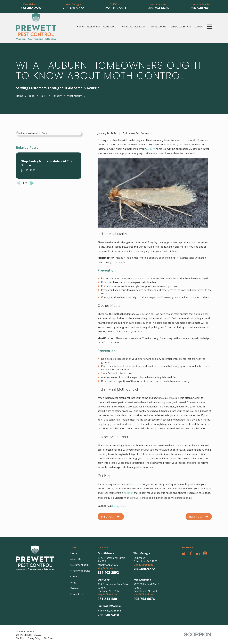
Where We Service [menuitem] (181, 27)
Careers (75, 576)
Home (74, 553)
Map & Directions (107, 568)
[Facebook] (191, 553)
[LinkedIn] (198, 553)
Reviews (75, 588)
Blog (73, 582)
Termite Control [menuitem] (158, 27)
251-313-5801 (116, 8)
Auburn (151, 149)
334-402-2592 (31, 8)
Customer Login (79, 565)
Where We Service (80, 571)
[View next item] (32, 183)
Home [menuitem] (80, 27)
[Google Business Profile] (184, 553)
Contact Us (76, 594)
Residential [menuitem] (93, 27)
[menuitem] (20, 638)
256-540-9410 (201, 8)
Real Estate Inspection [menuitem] (133, 27)
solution (129, 493)
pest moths (136, 484)
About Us (76, 559)
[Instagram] (205, 553)
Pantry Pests (119, 506)
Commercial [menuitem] (110, 27)
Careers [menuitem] (199, 27)
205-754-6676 (158, 8)
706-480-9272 (73, 8)
